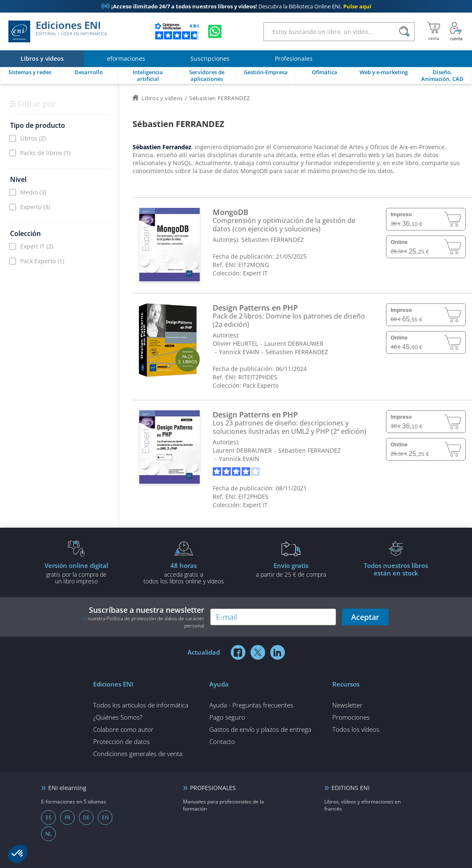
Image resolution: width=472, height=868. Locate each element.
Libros (33, 138)
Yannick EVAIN (239, 352)
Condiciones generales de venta (138, 754)
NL (48, 834)
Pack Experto (42, 261)
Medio (33, 192)
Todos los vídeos (356, 729)
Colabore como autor (123, 729)
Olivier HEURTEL (235, 343)
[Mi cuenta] (456, 31)
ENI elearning (67, 788)
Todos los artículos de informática (141, 705)
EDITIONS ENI (351, 788)
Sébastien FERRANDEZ (273, 240)
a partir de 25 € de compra (291, 570)
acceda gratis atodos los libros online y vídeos (184, 573)
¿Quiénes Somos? (118, 717)
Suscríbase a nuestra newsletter (144, 617)
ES (49, 817)
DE (86, 817)
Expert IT (37, 246)
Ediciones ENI (58, 31)
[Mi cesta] (434, 31)
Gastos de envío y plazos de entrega (260, 729)
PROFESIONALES (213, 788)
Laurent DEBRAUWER (294, 343)
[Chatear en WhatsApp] (215, 31)
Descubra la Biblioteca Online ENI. (236, 6)
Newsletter (347, 705)
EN (105, 817)
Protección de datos (121, 741)
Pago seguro (227, 717)
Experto (35, 207)
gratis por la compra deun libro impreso (76, 573)
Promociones (351, 717)
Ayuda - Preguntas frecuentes (251, 705)
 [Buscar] (404, 32)
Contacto (222, 741)
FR (67, 817)
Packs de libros (45, 153)
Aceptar (365, 617)
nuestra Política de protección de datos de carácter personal (146, 622)
